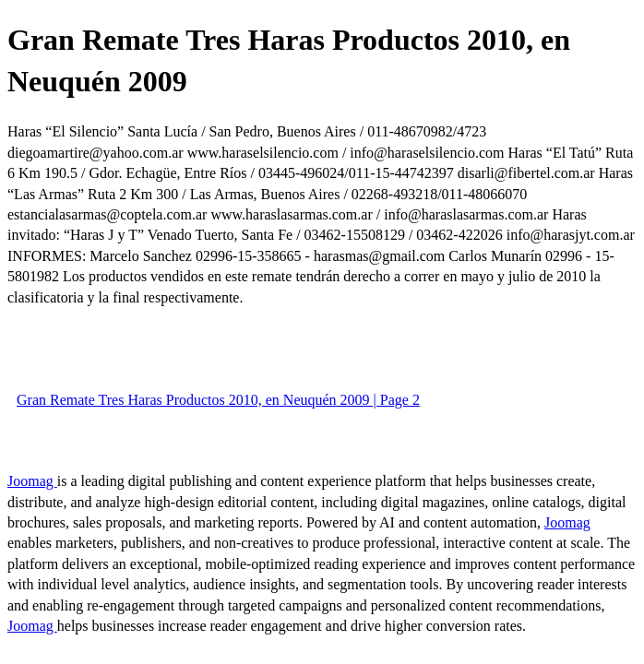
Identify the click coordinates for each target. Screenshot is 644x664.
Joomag (32, 481)
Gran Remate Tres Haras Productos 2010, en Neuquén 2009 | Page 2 (218, 400)
